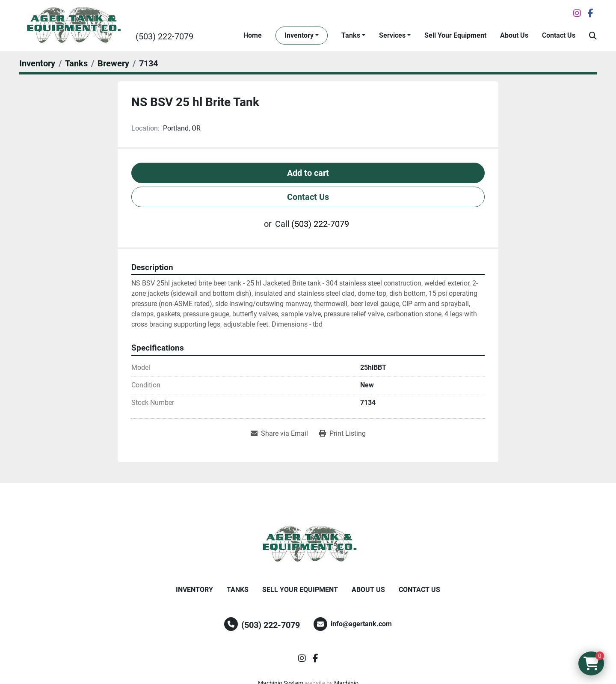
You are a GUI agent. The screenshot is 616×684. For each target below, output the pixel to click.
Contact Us (559, 35)
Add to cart (308, 173)
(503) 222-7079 (164, 36)
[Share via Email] (279, 434)
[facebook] (591, 13)
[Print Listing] (342, 434)
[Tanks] (76, 63)
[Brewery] (113, 63)
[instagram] (577, 13)
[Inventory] (37, 63)
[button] (302, 36)
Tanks (351, 35)
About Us (514, 35)
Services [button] (392, 35)
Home (253, 35)
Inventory (299, 35)
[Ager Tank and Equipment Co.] (308, 544)
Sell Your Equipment (455, 35)
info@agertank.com (361, 624)
